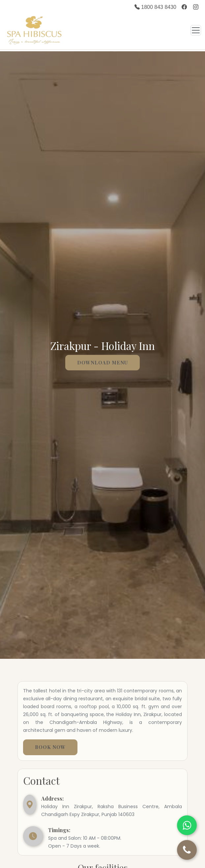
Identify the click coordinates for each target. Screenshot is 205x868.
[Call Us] (187, 850)
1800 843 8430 (155, 7)
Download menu (102, 362)
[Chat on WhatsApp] (187, 825)
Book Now (50, 747)
